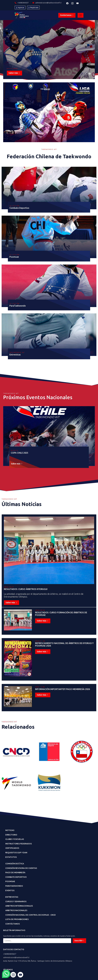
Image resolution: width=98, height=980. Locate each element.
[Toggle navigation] (81, 15)
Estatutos (11, 857)
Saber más (14, 73)
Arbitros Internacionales (19, 906)
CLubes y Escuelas (15, 839)
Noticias (10, 830)
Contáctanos (67, 15)
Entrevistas (12, 897)
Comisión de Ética (15, 864)
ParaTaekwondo (14, 886)
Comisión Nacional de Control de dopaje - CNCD (31, 915)
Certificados (12, 848)
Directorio (11, 835)
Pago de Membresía (15, 873)
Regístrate (33, 7)
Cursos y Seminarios (16, 901)
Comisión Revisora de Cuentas (21, 868)
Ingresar (20, 7)
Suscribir (79, 941)
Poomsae (10, 881)
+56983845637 (10, 954)
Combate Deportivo (16, 877)
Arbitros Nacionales (16, 910)
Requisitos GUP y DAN (16, 853)
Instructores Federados (19, 844)
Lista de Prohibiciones (17, 919)
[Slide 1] (87, 74)
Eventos (10, 890)
